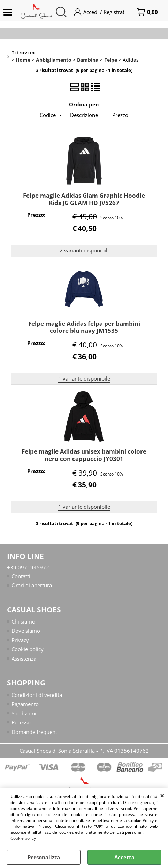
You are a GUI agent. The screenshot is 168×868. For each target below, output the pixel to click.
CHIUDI (162, 795)
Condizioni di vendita (37, 695)
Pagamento (25, 704)
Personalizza (44, 857)
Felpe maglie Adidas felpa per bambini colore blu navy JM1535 (84, 327)
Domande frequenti (35, 732)
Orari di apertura (32, 585)
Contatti (21, 576)
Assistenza (24, 659)
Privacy (20, 640)
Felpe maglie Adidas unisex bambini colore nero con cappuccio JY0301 (84, 455)
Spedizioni (24, 713)
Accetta (124, 857)
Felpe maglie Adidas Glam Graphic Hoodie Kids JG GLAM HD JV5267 (84, 199)
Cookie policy (23, 838)
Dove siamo (26, 631)
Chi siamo (23, 621)
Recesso (21, 722)
